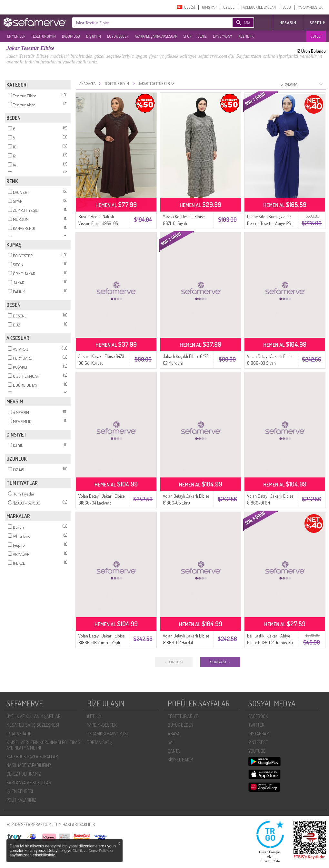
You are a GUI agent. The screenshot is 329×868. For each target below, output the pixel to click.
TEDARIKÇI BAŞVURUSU (108, 734)
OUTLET (316, 36)
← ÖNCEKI (174, 662)
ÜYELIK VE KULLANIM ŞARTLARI (34, 716)
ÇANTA (174, 751)
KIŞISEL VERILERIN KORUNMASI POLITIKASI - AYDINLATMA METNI (45, 745)
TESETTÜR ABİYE (183, 716)
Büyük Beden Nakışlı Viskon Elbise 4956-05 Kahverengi (98, 223)
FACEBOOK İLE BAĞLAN (259, 7)
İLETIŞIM (94, 716)
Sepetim (318, 23)
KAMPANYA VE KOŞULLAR (29, 783)
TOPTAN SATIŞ (100, 742)
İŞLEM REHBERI (20, 791)
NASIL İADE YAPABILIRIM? (29, 765)
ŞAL (171, 742)
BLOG (287, 7)
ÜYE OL (229, 7)
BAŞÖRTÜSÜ (71, 36)
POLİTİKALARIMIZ (21, 800)
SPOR (187, 36)
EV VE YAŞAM (223, 36)
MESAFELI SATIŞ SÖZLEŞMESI (33, 725)
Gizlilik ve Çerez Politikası (93, 851)
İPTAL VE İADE (19, 734)
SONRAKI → (220, 662)
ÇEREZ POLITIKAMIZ (24, 774)
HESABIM (288, 23)
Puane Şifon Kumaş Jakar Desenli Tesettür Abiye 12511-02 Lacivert (271, 223)
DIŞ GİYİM (94, 36)
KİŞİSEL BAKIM (180, 760)
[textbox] (143, 23)
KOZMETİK (246, 36)
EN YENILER (16, 36)
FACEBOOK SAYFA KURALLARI (33, 756)
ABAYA (174, 734)
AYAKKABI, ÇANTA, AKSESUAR (156, 36)
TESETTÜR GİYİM (44, 36)
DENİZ (202, 36)
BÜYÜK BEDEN (118, 36)
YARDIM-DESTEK (310, 7)
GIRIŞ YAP (209, 7)
